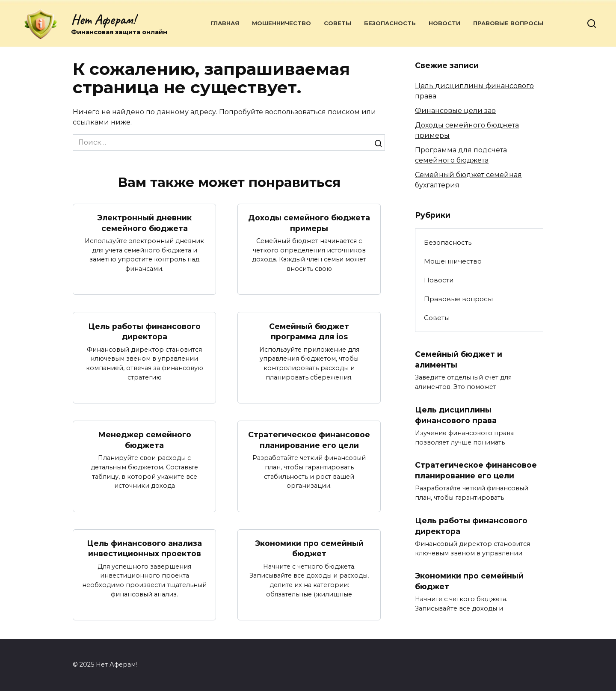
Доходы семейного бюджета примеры (309, 223)
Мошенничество (281, 23)
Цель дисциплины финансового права (456, 415)
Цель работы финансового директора (144, 331)
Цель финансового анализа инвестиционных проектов (144, 549)
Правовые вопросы (508, 23)
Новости (444, 23)
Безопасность (390, 23)
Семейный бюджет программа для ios (309, 331)
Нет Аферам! (103, 19)
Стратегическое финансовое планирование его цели (309, 440)
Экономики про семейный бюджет (309, 549)
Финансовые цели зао (455, 111)
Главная (225, 23)
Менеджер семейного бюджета (145, 440)
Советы (338, 23)
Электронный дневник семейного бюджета (144, 223)
